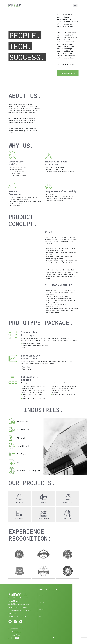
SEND (54, 637)
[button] (19, 499)
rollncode (14, 601)
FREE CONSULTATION (68, 73)
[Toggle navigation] (75, 5)
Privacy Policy (15, 635)
